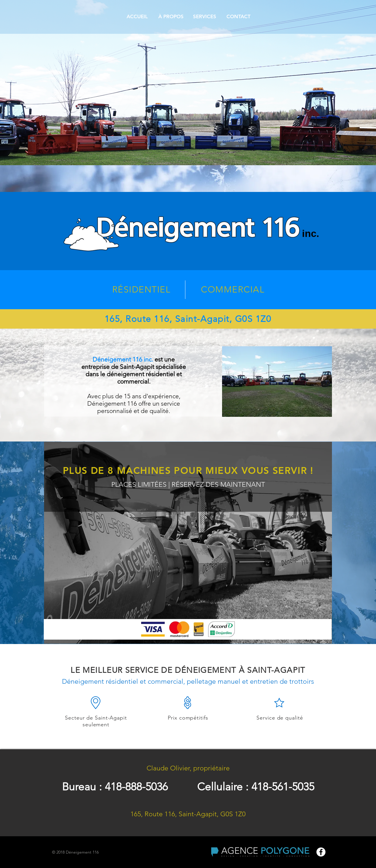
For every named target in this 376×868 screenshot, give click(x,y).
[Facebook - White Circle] (321, 852)
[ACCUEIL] (137, 17)
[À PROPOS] (171, 17)
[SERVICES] (205, 17)
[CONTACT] (238, 17)
